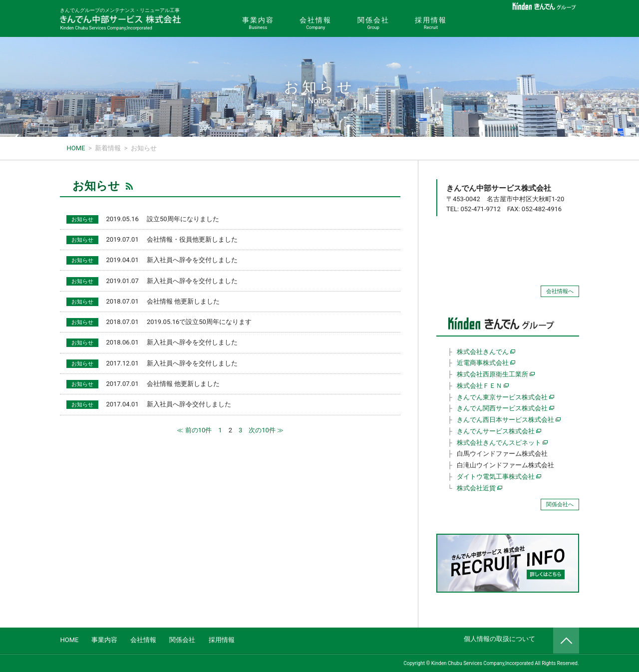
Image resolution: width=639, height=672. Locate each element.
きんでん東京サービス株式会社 (502, 397)
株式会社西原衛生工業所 (492, 374)
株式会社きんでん (483, 352)
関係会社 (373, 24)
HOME (69, 640)
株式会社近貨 (476, 488)
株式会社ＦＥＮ (479, 386)
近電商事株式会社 (483, 363)
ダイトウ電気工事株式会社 (496, 477)
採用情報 (431, 24)
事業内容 (258, 24)
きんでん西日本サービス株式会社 (505, 420)
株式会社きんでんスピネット (499, 443)
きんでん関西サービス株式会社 (502, 408)
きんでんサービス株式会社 (496, 431)
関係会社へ (560, 504)
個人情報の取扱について (499, 639)
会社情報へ (560, 291)
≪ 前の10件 (194, 430)
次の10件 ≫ (266, 430)
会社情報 (316, 24)
